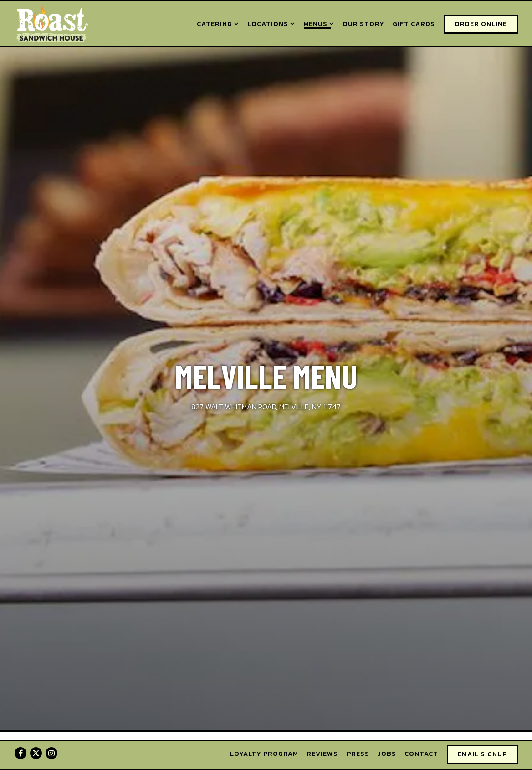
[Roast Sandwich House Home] (51, 23)
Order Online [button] (481, 24)
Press (358, 754)
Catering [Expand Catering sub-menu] (218, 23)
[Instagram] (51, 753)
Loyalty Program (264, 754)
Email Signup (482, 754)
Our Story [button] (363, 24)
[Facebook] (20, 753)
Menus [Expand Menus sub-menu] (319, 23)
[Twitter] (36, 753)
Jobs (387, 754)
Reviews (322, 754)
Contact (421, 754)
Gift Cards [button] (414, 24)
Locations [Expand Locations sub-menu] (271, 23)
